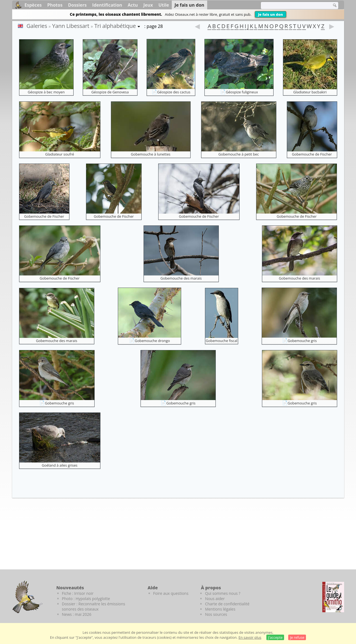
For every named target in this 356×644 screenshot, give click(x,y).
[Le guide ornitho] (333, 597)
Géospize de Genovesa (110, 92)
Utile (164, 5)
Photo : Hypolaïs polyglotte (86, 599)
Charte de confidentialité (227, 604)
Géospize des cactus (174, 92)
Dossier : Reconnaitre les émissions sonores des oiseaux (94, 606)
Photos (55, 5)
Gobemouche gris (302, 341)
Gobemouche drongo (152, 341)
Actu (133, 5)
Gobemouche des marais (181, 278)
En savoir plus (250, 637)
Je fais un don (271, 14)
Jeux (148, 5)
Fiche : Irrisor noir (78, 593)
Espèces (33, 5)
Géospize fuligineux (242, 92)
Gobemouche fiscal (222, 341)
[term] (293, 6)
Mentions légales (220, 609)
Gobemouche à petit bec (238, 154)
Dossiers (77, 5)
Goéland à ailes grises (60, 465)
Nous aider (215, 599)
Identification (107, 5)
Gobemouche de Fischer (312, 154)
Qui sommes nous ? (223, 593)
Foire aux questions (171, 593)
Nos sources (216, 614)
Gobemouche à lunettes (151, 154)
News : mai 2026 (77, 614)
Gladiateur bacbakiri (310, 92)
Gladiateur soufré (59, 154)
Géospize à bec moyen (46, 92)
